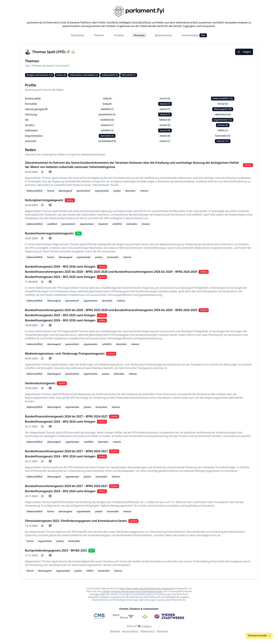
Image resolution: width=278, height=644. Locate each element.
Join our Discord (130, 631)
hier (97, 594)
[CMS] (99, 616)
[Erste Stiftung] (123, 616)
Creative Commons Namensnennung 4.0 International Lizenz (132, 591)
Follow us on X (147, 631)
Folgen (244, 52)
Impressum (162, 631)
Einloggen (115, 631)
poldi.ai (148, 626)
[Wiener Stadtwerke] (169, 616)
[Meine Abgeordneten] (145, 616)
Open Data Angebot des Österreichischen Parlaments (147, 589)
